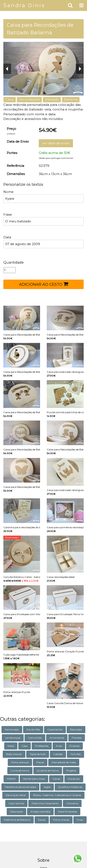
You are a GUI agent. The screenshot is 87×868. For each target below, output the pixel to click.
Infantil (11, 779)
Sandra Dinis (24, 5)
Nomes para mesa (34, 779)
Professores (42, 746)
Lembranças (13, 738)
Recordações (29, 99)
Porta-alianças (20, 762)
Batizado (52, 99)
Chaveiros (72, 803)
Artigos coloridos (40, 812)
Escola (42, 820)
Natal (11, 746)
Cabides (58, 754)
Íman (80, 820)
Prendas (77, 738)
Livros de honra (20, 770)
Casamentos (55, 729)
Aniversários (57, 738)
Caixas (56, 779)
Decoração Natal (16, 795)
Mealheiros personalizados (20, 787)
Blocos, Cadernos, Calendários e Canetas (57, 795)
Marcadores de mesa (64, 762)
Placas (40, 762)
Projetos (71, 770)
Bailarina (71, 99)
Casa (25, 746)
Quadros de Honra (48, 770)
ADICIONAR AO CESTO (44, 284)
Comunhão (35, 738)
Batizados (76, 729)
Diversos (74, 746)
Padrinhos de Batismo (17, 820)
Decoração (16, 812)
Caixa (10, 99)
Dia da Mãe (33, 729)
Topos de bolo (38, 754)
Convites (75, 754)
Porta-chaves (61, 820)
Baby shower (14, 754)
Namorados (12, 729)
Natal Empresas (67, 812)
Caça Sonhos (16, 803)
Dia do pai (74, 779)
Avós (59, 746)
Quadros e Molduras (70, 787)
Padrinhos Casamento (45, 803)
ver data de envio (56, 143)
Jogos (47, 787)
